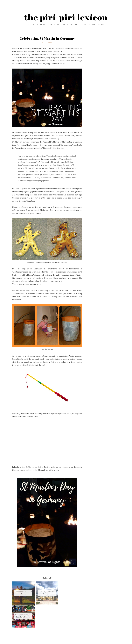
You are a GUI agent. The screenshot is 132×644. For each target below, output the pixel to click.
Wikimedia (63, 262)
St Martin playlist (33, 467)
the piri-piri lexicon (66, 17)
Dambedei (45, 281)
